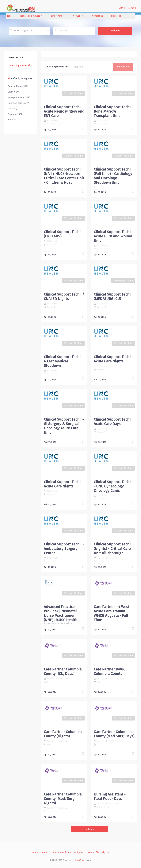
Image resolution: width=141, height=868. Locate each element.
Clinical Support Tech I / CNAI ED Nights (64, 297)
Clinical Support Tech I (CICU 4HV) (63, 234)
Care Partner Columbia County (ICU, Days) (63, 671)
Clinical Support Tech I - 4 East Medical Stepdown (64, 361)
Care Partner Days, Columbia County (109, 671)
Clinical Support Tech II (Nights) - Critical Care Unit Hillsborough (113, 549)
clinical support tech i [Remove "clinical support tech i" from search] (19, 65)
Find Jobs (115, 31)
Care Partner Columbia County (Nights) (63, 734)
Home (35, 852)
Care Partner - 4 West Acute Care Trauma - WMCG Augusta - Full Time (112, 613)
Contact (45, 852)
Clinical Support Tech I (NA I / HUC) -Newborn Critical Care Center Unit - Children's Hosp (64, 176)
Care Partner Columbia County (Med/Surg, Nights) (63, 799)
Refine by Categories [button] (21, 78)
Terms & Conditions (61, 852)
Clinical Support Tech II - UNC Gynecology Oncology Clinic (113, 486)
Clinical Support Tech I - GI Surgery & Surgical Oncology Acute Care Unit (64, 426)
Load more (89, 829)
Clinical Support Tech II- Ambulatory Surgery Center (64, 549)
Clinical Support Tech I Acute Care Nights (113, 359)
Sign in (122, 8)
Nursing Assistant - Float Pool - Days (110, 796)
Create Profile (92, 852)
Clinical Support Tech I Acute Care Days (113, 422)
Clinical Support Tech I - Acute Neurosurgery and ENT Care (64, 111)
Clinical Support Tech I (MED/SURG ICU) (113, 297)
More (10, 120)
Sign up (132, 8)
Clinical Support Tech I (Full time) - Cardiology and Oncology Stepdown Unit (113, 176)
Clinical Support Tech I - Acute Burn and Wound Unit (114, 236)
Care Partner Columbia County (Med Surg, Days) (114, 734)
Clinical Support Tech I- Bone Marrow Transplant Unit (113, 111)
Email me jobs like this (57, 67)
